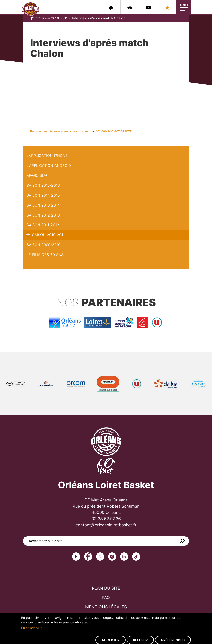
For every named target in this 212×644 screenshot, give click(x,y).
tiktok (136, 557)
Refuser (140, 640)
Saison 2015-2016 (43, 185)
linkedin (124, 557)
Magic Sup (37, 175)
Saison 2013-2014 (43, 205)
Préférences (173, 640)
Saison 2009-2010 (44, 245)
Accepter (111, 640)
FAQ (106, 598)
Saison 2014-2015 (43, 195)
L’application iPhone (47, 156)
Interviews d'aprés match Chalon (99, 18)
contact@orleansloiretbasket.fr (106, 525)
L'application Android (49, 165)
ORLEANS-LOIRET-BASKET (114, 131)
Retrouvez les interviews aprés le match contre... (60, 131)
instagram (112, 557)
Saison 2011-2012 (43, 225)
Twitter (100, 557)
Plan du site (106, 588)
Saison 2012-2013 (43, 215)
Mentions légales (106, 607)
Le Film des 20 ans (45, 255)
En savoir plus (32, 628)
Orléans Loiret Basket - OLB (30, 9)
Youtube (76, 557)
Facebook (88, 557)
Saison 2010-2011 (53, 18)
